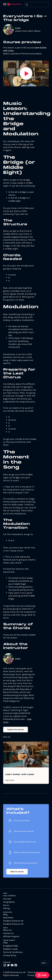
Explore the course (16, 729)
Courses (7, 899)
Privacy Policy (10, 955)
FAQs (5, 943)
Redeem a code (10, 949)
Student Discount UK (13, 921)
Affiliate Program (11, 936)
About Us (7, 930)
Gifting (6, 908)
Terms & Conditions (13, 952)
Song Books (9, 902)
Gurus (6, 905)
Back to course (17, 872)
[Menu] (5, 5)
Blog (5, 914)
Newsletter (8, 918)
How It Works (9, 896)
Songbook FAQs (11, 946)
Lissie (18, 28)
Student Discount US (13, 924)
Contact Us (8, 933)
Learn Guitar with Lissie (20, 775)
